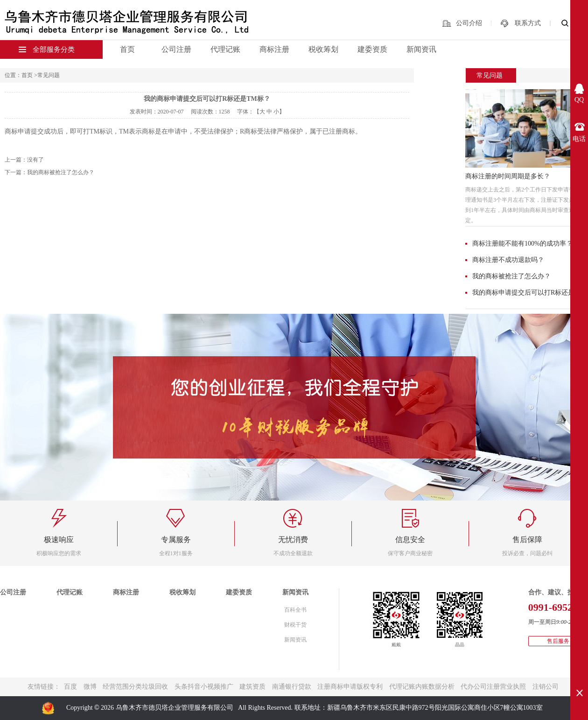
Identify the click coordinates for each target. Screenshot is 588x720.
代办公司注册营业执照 (493, 687)
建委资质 (372, 49)
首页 (127, 49)
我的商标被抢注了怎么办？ (511, 276)
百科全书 (295, 610)
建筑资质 (252, 687)
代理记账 (225, 49)
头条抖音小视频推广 (204, 687)
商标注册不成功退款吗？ (508, 260)
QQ (579, 100)
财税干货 (295, 625)
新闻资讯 (421, 49)
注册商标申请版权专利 (350, 687)
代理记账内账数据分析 (422, 687)
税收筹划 (323, 49)
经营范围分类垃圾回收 (135, 687)
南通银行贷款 (292, 687)
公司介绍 (469, 23)
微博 (90, 687)
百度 (70, 687)
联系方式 (528, 23)
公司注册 (176, 49)
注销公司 (546, 687)
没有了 (35, 160)
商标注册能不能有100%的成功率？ (522, 244)
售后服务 (558, 641)
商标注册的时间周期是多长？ (508, 176)
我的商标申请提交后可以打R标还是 (523, 293)
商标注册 (274, 49)
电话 (579, 139)
